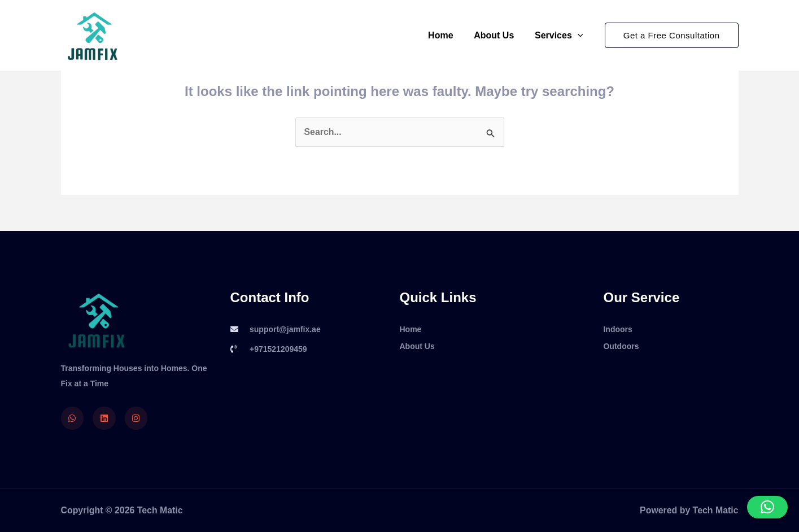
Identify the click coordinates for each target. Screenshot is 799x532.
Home (447, 35)
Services (560, 36)
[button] (672, 35)
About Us (498, 35)
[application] (579, 36)
